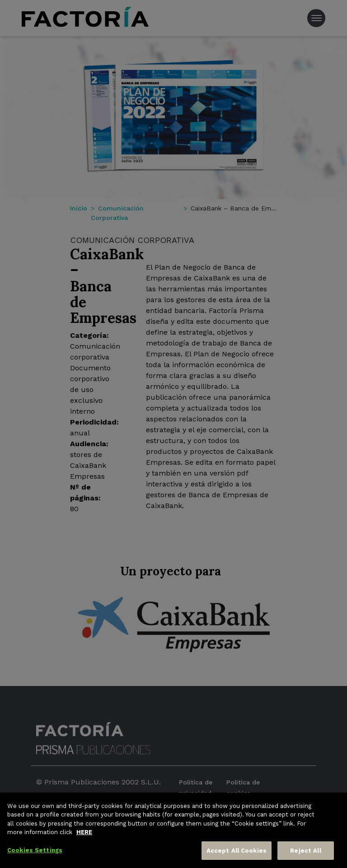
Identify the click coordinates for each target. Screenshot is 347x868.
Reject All (305, 857)
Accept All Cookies (237, 857)
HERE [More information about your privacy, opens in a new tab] (84, 839)
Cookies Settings (35, 856)
